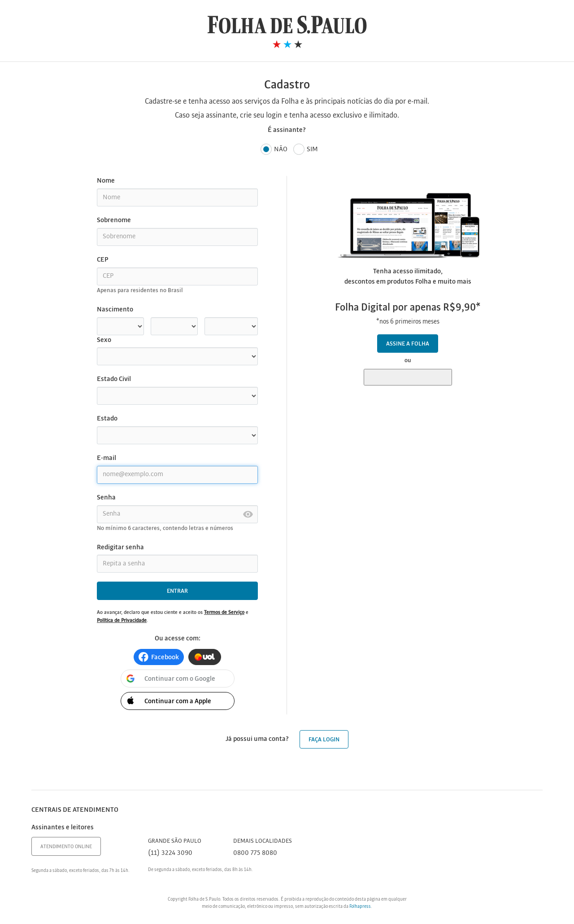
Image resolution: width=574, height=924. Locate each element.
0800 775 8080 (255, 853)
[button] (159, 657)
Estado (107, 419)
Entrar (177, 591)
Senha (106, 498)
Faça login (324, 740)
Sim (306, 150)
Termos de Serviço (224, 613)
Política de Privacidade (122, 621)
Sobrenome (114, 220)
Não (274, 150)
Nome (106, 181)
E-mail (107, 458)
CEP (102, 260)
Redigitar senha (120, 547)
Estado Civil (114, 379)
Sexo (104, 340)
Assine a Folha (408, 344)
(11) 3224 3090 (170, 853)
